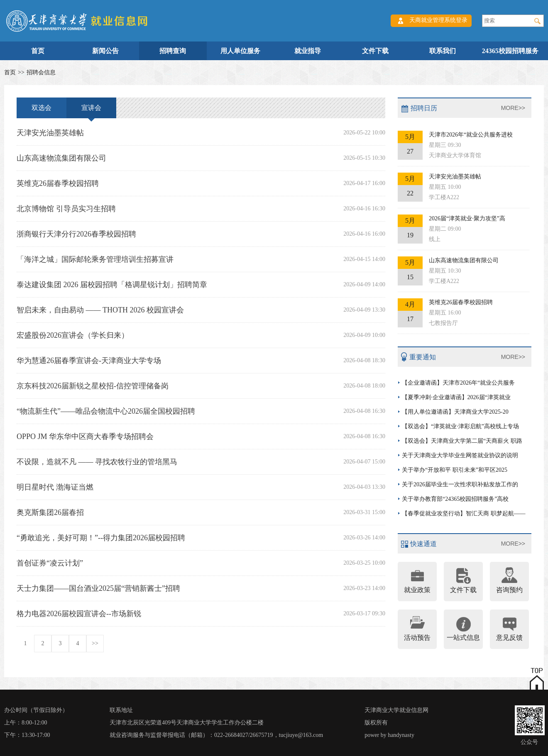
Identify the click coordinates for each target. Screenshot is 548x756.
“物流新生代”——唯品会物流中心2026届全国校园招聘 (201, 411)
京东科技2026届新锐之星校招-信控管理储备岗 (201, 386)
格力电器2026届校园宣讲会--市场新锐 (201, 614)
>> (95, 643)
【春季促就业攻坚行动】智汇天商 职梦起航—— (464, 513)
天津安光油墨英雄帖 (201, 133)
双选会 (42, 108)
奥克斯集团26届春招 (201, 512)
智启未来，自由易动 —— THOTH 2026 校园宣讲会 (201, 310)
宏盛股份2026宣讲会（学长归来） (201, 335)
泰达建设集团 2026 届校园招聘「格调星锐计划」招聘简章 (201, 285)
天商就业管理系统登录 (438, 20)
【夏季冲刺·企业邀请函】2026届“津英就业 (456, 397)
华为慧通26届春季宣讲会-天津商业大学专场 (201, 361)
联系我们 (443, 51)
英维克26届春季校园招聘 (201, 183)
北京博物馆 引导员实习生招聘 (201, 209)
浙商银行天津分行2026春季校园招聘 (201, 234)
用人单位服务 (240, 51)
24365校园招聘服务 (510, 51)
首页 (38, 51)
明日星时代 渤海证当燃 (201, 487)
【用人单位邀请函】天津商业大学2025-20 (455, 412)
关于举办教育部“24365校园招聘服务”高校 (455, 499)
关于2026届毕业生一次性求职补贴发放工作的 (460, 484)
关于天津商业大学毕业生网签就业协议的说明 (460, 455)
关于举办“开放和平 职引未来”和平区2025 (455, 470)
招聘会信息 (41, 72)
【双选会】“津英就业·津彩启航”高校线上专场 (460, 426)
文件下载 (375, 51)
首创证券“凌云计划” (201, 563)
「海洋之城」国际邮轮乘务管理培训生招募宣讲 (201, 259)
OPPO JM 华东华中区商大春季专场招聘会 (201, 437)
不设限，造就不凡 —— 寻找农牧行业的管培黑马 (201, 462)
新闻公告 (105, 51)
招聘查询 (173, 51)
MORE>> (513, 108)
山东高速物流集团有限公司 (201, 158)
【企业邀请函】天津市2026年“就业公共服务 (458, 383)
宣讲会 (91, 111)
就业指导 (308, 51)
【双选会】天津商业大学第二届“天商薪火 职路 (462, 441)
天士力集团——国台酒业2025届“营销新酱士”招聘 (201, 588)
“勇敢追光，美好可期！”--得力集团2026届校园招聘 (201, 538)
